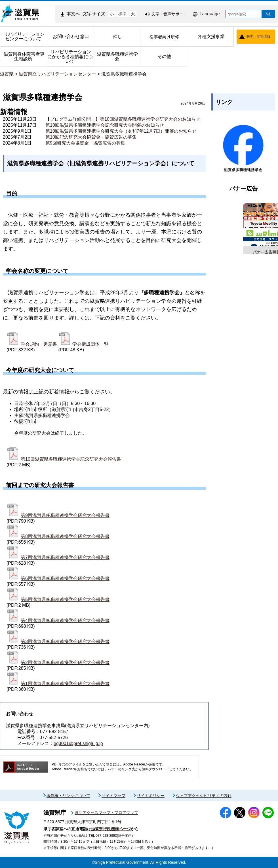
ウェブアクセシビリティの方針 (204, 796)
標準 (122, 14)
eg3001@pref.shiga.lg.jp (78, 743)
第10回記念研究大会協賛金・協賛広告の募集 (91, 137)
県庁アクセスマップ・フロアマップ (106, 813)
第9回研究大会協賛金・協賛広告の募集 (85, 143)
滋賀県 (7, 74)
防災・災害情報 (258, 37)
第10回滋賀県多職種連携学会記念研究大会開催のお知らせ (105, 125)
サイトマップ (113, 796)
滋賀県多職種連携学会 (124, 74)
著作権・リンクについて (68, 796)
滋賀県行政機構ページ (111, 829)
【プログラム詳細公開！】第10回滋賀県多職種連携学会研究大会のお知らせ (123, 119)
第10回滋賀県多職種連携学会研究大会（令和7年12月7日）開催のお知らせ (121, 131)
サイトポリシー (151, 796)
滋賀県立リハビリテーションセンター (57, 74)
